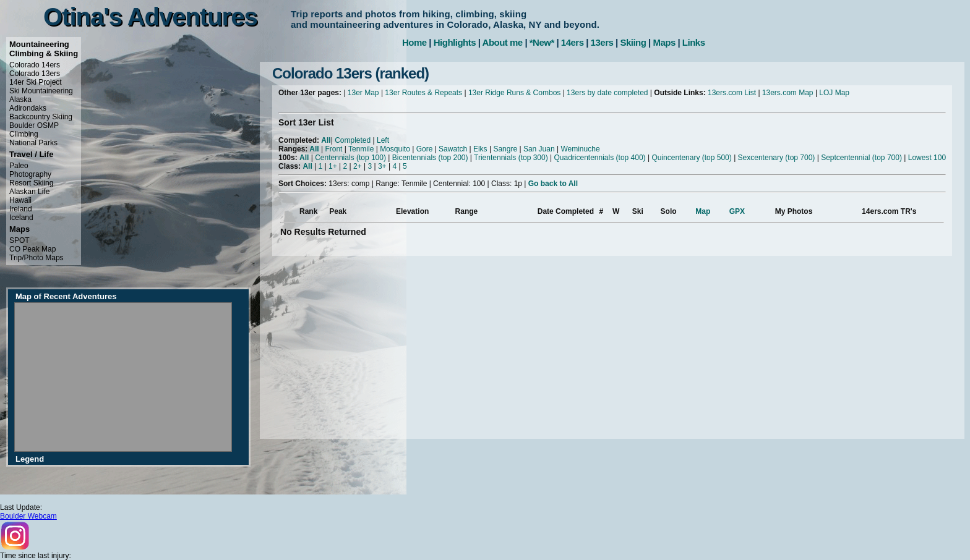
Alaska (20, 100)
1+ (333, 166)
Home (414, 42)
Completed (353, 140)
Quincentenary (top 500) (691, 158)
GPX (737, 211)
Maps (664, 42)
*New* (542, 42)
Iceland (21, 218)
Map (703, 211)
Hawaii (20, 200)
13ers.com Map (788, 93)
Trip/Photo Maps (36, 258)
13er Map (363, 93)
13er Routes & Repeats (423, 93)
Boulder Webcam (28, 516)
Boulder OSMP (34, 125)
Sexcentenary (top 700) (777, 158)
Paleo (19, 166)
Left (383, 140)
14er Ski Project (36, 82)
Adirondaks (28, 108)
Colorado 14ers (35, 65)
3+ (382, 166)
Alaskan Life (29, 192)
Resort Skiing (31, 183)
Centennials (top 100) (350, 158)
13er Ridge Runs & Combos (514, 93)
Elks (480, 149)
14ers (573, 42)
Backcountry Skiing (41, 117)
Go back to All (553, 184)
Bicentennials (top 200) (430, 158)
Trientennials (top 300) (511, 158)
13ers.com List (732, 93)
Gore (425, 149)
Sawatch (453, 149)
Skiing (633, 42)
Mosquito (395, 149)
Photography (30, 174)
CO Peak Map (32, 249)
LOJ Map (834, 93)
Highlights (455, 42)
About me (503, 42)
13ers (602, 42)
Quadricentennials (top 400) (599, 158)
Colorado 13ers (35, 74)
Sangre (505, 149)
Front (333, 149)
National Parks (33, 143)
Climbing (24, 134)
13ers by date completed (607, 93)
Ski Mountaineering (41, 91)
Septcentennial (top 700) (861, 158)
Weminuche (580, 149)
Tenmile (361, 149)
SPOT (19, 240)
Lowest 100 (927, 158)
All (326, 140)
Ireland (21, 209)
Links (694, 42)
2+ (358, 166)
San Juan (539, 149)
